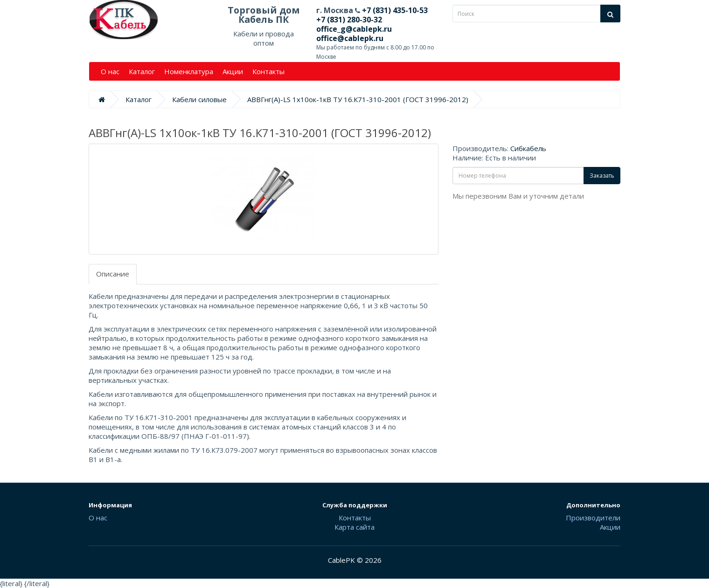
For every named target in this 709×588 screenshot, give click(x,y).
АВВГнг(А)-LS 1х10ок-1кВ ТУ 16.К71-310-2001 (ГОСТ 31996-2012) (358, 99)
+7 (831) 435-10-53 (394, 10)
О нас (110, 71)
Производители (593, 518)
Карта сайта (354, 527)
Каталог (142, 71)
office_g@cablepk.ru (354, 29)
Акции (233, 71)
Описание (113, 274)
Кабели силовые (199, 99)
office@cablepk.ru (350, 38)
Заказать (602, 176)
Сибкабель (528, 148)
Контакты (268, 71)
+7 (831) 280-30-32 (349, 20)
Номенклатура (189, 71)
